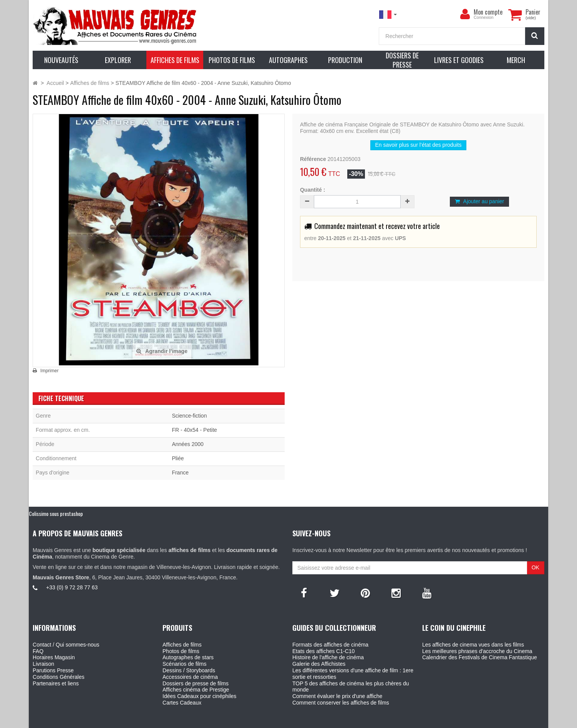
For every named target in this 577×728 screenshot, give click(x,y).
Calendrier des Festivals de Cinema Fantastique (480, 657)
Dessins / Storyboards (189, 670)
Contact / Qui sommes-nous (66, 645)
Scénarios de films (184, 664)
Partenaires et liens (56, 683)
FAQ (38, 651)
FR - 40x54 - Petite (194, 430)
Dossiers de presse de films (196, 683)
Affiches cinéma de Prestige (196, 690)
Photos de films (181, 651)
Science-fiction (189, 416)
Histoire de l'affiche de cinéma (328, 657)
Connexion (484, 17)
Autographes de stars (188, 657)
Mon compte (488, 12)
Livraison (43, 664)
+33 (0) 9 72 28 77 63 (72, 587)
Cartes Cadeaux (182, 703)
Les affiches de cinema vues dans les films (473, 645)
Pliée (178, 458)
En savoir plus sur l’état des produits (419, 145)
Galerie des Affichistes (319, 664)
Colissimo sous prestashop (56, 513)
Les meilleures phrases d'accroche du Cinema (477, 651)
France (180, 473)
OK (536, 567)
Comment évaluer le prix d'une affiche (337, 696)
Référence (313, 159)
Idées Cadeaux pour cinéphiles (199, 696)
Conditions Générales (59, 677)
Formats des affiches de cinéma (330, 645)
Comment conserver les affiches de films (341, 703)
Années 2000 (188, 444)
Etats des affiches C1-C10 (323, 651)
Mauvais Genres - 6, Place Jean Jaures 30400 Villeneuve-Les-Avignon (306, 721)
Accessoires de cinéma (190, 677)
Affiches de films (182, 645)
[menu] (465, 14)
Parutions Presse (53, 670)
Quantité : (313, 190)
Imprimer (49, 371)
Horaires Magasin (54, 657)
